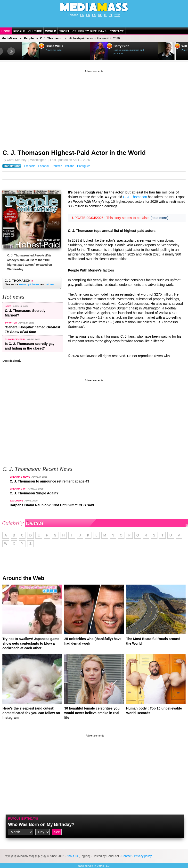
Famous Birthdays (23, 819)
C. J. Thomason (51, 38)
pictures (34, 284)
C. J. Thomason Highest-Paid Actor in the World (74, 153)
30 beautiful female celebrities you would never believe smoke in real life (92, 713)
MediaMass (9, 38)
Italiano (70, 166)
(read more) (159, 218)
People (19, 31)
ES (94, 15)
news (23, 284)
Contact (117, 31)
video (50, 284)
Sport (64, 31)
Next (11, 51)
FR (88, 15)
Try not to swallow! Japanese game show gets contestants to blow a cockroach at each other (31, 643)
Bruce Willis (54, 46)
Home (6, 31)
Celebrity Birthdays (90, 31)
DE (100, 15)
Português (84, 166)
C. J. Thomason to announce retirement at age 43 (49, 481)
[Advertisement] (94, 108)
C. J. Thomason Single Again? (34, 493)
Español (43, 166)
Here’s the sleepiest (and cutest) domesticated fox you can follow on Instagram (31, 713)
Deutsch (57, 166)
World (51, 31)
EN (82, 15)
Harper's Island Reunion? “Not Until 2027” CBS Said (52, 505)
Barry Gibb (121, 46)
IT (105, 15)
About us (72, 856)
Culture (35, 31)
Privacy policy (143, 856)
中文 (117, 15)
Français (30, 166)
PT (110, 15)
